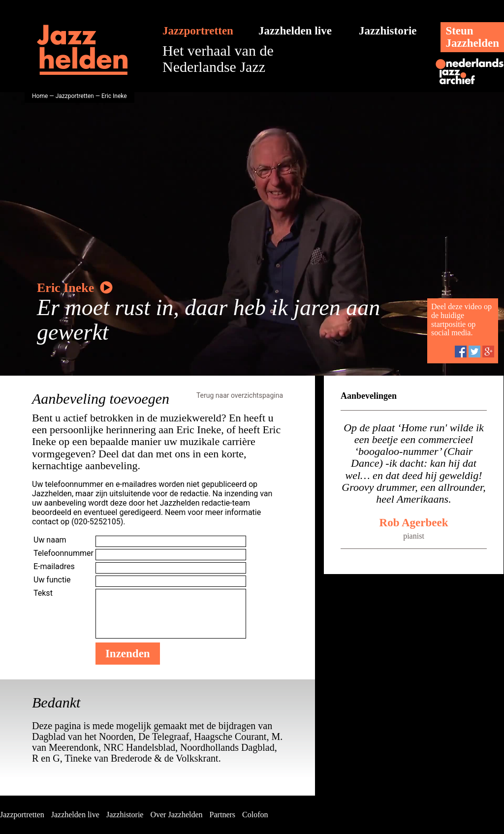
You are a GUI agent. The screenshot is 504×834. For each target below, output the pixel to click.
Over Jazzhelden (176, 815)
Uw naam (50, 540)
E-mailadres (54, 566)
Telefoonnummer (63, 553)
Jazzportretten (198, 31)
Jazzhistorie (388, 31)
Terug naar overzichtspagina (240, 395)
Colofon (255, 815)
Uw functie (52, 580)
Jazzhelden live (295, 31)
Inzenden (128, 654)
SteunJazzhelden (472, 37)
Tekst (43, 593)
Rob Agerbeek (414, 523)
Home (40, 96)
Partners (222, 815)
